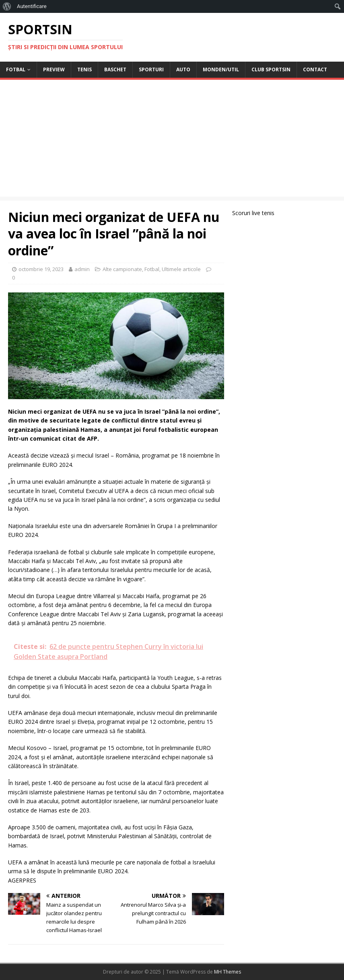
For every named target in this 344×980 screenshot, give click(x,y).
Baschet (115, 69)
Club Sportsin (271, 69)
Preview (54, 69)
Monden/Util (221, 69)
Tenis (84, 69)
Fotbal (16, 69)
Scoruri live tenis (253, 213)
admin (82, 269)
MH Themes (228, 972)
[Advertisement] (172, 140)
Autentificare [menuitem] (32, 6)
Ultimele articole (181, 269)
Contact (315, 69)
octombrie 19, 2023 (41, 269)
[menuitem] (7, 6)
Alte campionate (122, 269)
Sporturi (151, 69)
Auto (183, 69)
